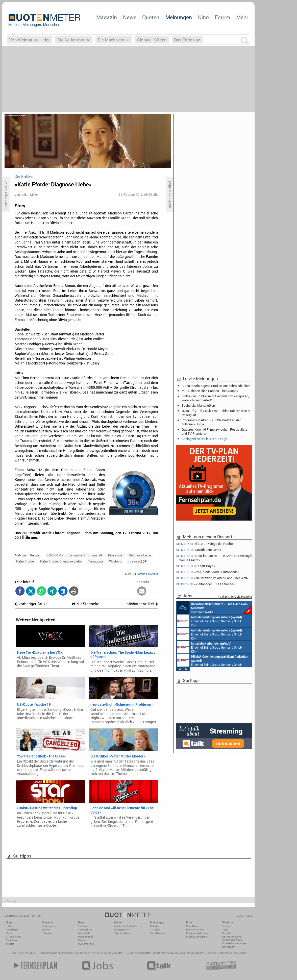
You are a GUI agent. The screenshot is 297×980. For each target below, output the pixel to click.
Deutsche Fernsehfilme (219, 953)
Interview (47, 933)
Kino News (17, 953)
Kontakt (227, 933)
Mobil (9, 933)
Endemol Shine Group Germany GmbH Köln (210, 621)
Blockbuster (143, 953)
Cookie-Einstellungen (234, 943)
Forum (222, 17)
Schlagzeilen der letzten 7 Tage (204, 439)
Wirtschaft (84, 933)
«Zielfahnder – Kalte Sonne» (205, 584)
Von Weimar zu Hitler (29, 40)
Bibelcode (115, 555)
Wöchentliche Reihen (126, 926)
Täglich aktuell (123, 933)
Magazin (107, 17)
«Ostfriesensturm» (199, 550)
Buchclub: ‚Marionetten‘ (199, 405)
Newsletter (12, 930)
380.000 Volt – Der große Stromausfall (74, 555)
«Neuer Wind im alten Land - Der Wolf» (212, 578)
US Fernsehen (82, 953)
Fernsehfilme (159, 953)
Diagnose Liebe (140, 555)
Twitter (10, 944)
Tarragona (95, 561)
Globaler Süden (152, 40)
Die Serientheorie (74, 40)
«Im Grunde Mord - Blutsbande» (208, 572)
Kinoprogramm (195, 953)
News (130, 17)
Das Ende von (187, 40)
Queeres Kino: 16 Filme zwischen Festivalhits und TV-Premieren (215, 431)
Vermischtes (85, 930)
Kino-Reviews (158, 933)
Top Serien (240, 953)
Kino (203, 17)
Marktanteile (121, 930)
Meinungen (179, 17)
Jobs (225, 930)
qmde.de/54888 (148, 574)
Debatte (154, 926)
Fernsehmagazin (48, 953)
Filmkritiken (66, 953)
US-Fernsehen (86, 944)
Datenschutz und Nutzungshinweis (232, 938)
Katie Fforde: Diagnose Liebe (61, 561)
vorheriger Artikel (32, 604)
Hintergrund (49, 926)
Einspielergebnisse (197, 933)
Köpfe (81, 940)
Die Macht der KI (114, 40)
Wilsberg (115, 561)
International (85, 937)
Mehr (242, 17)
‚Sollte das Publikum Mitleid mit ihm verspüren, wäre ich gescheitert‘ (215, 398)
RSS (8, 926)
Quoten (151, 17)
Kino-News (192, 926)
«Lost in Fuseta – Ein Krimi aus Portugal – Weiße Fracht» (214, 558)
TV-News (83, 926)
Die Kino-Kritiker (195, 930)
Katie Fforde (25, 561)
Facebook (11, 940)
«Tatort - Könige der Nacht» (205, 544)
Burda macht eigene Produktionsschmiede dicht (216, 386)
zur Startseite (85, 604)
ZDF (25, 533)
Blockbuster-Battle (196, 937)
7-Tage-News (13, 937)
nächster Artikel (142, 604)
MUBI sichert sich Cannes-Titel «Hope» (210, 391)
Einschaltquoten (113, 953)
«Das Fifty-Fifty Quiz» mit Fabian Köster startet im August (216, 413)
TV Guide (129, 953)
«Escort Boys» (196, 566)
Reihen (46, 930)
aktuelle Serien (177, 953)
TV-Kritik (155, 930)
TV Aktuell (30, 953)
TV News (97, 953)
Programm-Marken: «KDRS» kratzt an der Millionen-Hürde (211, 422)
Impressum (229, 947)
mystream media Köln (214, 608)
